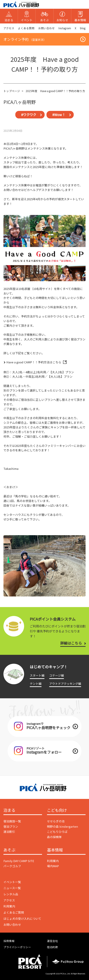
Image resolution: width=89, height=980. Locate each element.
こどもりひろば (57, 832)
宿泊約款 (53, 947)
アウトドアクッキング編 (65, 684)
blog (83, 28)
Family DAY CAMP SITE (19, 861)
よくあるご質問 (14, 912)
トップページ (12, 91)
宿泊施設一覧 (12, 821)
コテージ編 (57, 675)
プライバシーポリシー (17, 947)
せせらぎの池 (56, 821)
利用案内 (53, 861)
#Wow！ (59, 115)
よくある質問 (26, 28)
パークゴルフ (12, 866)
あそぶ (9, 850)
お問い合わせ (46, 28)
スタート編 (37, 675)
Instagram (65, 28)
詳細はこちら (71, 643)
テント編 (36, 684)
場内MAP (53, 866)
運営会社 (53, 941)
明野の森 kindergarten (62, 826)
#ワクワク (29, 115)
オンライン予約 (25, 39)
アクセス (9, 28)
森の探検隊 (54, 837)
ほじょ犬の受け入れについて (22, 919)
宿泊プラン (11, 826)
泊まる (9, 810)
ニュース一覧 (12, 888)
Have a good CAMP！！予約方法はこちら (34, 362)
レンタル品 (11, 894)
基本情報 (55, 850)
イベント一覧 (12, 882)
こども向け (57, 810)
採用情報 (9, 941)
